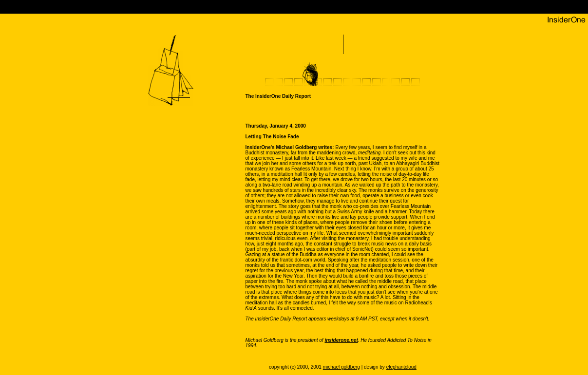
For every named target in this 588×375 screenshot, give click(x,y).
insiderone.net (341, 340)
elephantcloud (401, 367)
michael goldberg (341, 367)
